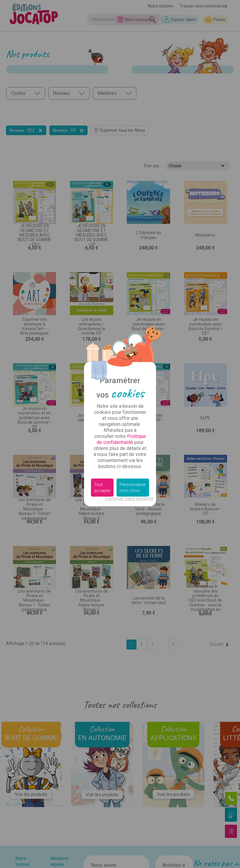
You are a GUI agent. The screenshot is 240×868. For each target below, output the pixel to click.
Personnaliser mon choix (133, 488)
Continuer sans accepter (129, 498)
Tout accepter (102, 488)
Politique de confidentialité (121, 439)
